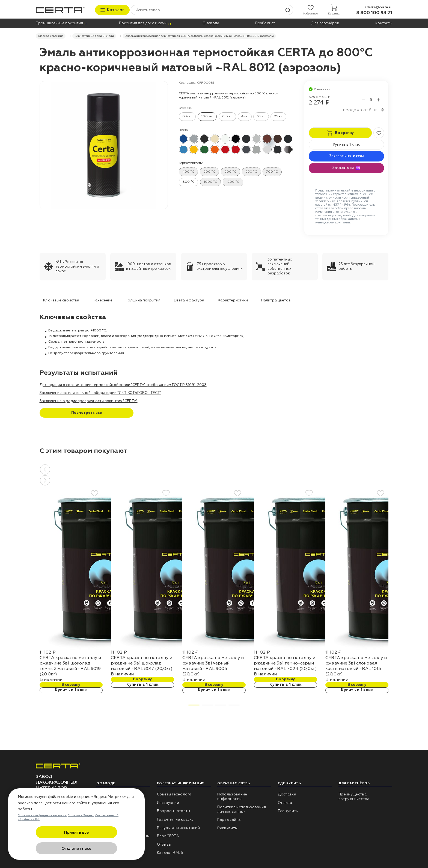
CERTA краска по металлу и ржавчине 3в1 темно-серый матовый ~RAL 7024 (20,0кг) (285, 662)
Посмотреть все (87, 412)
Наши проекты (110, 802)
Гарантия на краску (175, 819)
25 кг (278, 116)
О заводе (211, 23)
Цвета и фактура (189, 300)
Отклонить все (103, 849)
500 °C (209, 171)
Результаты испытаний (179, 827)
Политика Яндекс (81, 832)
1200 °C (233, 181)
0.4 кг (187, 116)
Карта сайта (229, 819)
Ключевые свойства (61, 300)
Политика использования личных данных (242, 809)
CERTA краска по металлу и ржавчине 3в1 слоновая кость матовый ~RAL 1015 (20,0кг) (356, 665)
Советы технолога (174, 794)
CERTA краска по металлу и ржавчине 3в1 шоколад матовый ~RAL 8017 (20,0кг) (142, 662)
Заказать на (346, 155)
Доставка (287, 794)
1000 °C (210, 181)
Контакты (384, 23)
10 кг (261, 116)
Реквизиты (227, 827)
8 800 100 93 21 (374, 12)
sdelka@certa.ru (378, 6)
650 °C (251, 171)
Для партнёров (325, 23)
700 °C (272, 171)
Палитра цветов (276, 300)
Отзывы (164, 844)
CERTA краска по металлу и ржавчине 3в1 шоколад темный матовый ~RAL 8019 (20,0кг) (70, 665)
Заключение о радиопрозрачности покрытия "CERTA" (89, 400)
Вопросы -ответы (174, 810)
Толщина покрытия (143, 300)
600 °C (230, 171)
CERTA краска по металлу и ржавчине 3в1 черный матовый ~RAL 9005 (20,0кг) (213, 665)
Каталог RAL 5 (170, 852)
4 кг (245, 116)
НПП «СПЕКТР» (110, 794)
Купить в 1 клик (347, 144)
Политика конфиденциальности (42, 832)
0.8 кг (227, 116)
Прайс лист (265, 23)
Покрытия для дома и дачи (143, 23)
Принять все (50, 849)
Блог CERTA (168, 836)
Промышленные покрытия (59, 23)
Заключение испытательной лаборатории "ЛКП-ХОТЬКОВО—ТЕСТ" (100, 392)
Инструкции (168, 802)
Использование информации (232, 796)
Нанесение (103, 300)
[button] (214, 469)
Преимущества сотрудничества (354, 796)
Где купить (288, 810)
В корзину (71, 684)
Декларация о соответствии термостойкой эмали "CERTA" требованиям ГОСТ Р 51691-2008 (123, 384)
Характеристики (233, 300)
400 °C (188, 171)
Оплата (285, 802)
